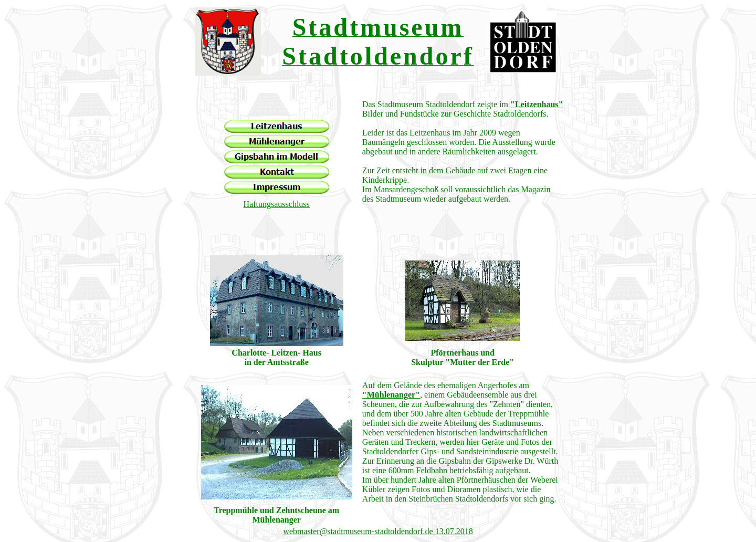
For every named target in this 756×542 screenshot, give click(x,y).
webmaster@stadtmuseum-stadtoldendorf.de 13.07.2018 (378, 531)
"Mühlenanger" (391, 395)
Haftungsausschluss (277, 204)
